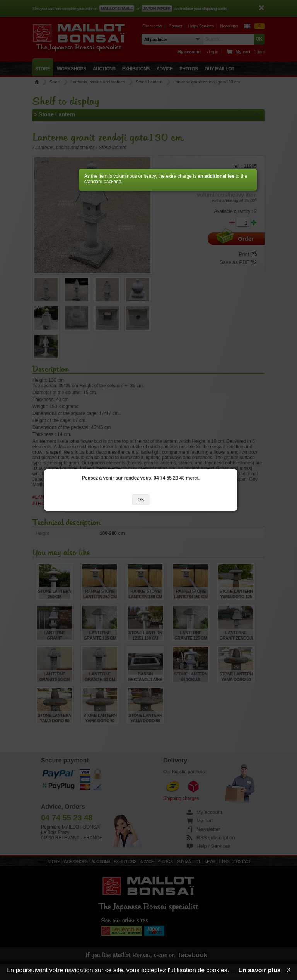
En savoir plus (259, 970)
